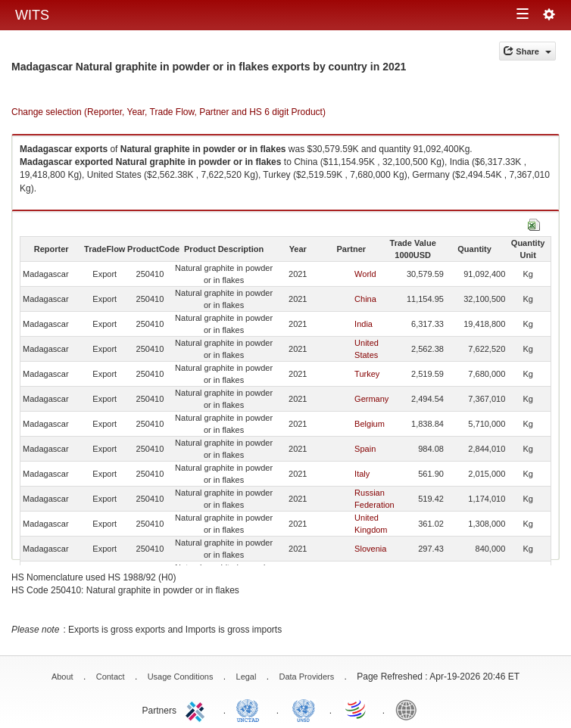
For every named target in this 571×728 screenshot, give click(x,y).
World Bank (410, 709)
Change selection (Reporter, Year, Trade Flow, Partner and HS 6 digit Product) (168, 112)
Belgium (370, 424)
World (365, 274)
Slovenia (370, 549)
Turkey (367, 374)
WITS (32, 15)
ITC (198, 709)
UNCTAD (251, 709)
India (364, 324)
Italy (362, 474)
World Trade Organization (357, 709)
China (365, 299)
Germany (371, 399)
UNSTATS (304, 709)
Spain (365, 449)
